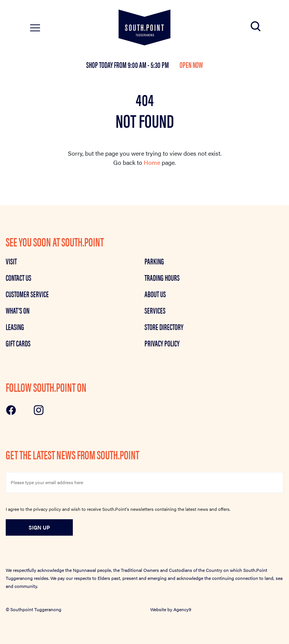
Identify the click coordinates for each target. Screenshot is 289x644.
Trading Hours (162, 277)
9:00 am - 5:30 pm (149, 64)
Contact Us (18, 277)
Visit (11, 261)
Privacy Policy (162, 343)
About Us (155, 294)
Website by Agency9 (171, 609)
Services (155, 310)
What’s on (18, 310)
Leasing (15, 327)
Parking (154, 261)
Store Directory (164, 327)
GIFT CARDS (18, 343)
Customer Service (27, 294)
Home (152, 162)
